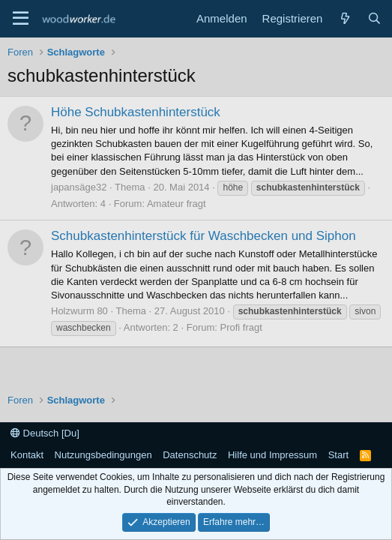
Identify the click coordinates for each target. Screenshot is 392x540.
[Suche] (374, 18)
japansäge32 (79, 187)
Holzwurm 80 (79, 311)
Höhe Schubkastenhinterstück (136, 112)
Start (338, 455)
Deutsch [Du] (45, 433)
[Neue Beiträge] (344, 18)
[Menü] (21, 19)
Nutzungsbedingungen (103, 455)
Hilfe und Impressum (272, 455)
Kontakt (27, 455)
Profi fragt (241, 327)
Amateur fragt (177, 204)
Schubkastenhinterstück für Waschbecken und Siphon (203, 236)
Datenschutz (190, 455)
